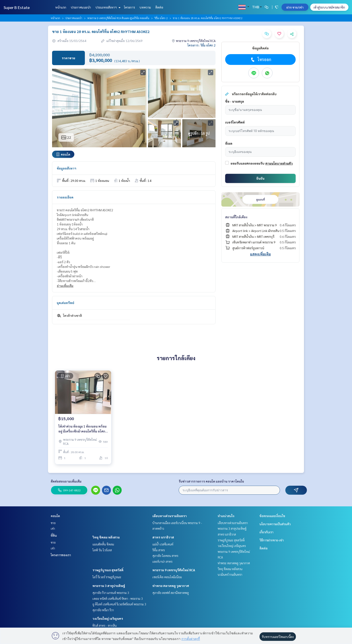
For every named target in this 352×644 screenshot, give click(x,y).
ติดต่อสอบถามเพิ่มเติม (66, 481)
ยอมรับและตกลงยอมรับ (247, 163)
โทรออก (261, 60)
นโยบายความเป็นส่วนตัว (275, 524)
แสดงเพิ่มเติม (260, 254)
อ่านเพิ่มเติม (65, 286)
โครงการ (129, 7)
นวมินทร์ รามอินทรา (230, 574)
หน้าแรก (61, 7)
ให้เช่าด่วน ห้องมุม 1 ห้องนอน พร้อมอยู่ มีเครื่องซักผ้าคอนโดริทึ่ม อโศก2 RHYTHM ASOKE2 (83, 429)
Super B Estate (17, 7)
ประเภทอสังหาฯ (107, 7)
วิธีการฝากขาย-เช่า (272, 540)
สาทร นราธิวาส (163, 537)
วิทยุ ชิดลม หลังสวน (106, 537)
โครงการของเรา (61, 555)
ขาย (53, 523)
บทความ (145, 7)
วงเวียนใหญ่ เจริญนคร (108, 618)
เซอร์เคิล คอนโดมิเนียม (167, 577)
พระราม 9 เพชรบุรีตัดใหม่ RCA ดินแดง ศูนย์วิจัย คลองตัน (118, 18)
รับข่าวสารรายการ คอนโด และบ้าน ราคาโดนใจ (211, 481)
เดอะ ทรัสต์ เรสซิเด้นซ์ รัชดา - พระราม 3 (118, 598)
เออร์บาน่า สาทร (162, 561)
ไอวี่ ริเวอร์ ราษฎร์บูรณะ (107, 577)
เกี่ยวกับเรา (266, 532)
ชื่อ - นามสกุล (235, 101)
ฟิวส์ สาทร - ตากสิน (105, 625)
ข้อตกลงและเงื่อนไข (272, 516)
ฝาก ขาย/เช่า (295, 7)
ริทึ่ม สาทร (159, 550)
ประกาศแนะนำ (81, 7)
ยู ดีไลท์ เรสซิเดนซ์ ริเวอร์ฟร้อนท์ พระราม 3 (119, 604)
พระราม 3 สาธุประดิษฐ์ (109, 586)
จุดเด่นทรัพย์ (66, 303)
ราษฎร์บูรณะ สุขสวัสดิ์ (108, 570)
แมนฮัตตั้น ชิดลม (103, 544)
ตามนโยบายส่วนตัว (279, 163)
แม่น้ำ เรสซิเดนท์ (163, 544)
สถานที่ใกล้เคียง (236, 217)
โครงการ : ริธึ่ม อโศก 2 (201, 45)
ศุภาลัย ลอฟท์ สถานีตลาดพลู (171, 593)
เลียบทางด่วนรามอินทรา (170, 516)
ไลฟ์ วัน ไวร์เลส (102, 550)
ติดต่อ (159, 7)
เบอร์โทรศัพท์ (235, 122)
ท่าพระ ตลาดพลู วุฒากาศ (171, 586)
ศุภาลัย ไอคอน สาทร (165, 556)
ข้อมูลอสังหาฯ (67, 168)
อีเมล (229, 143)
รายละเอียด (65, 197)
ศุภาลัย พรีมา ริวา (103, 610)
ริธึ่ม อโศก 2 (161, 18)
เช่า (53, 528)
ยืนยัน (260, 178)
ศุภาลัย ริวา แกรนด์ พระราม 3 (111, 593)
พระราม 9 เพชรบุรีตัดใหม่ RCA (174, 570)
